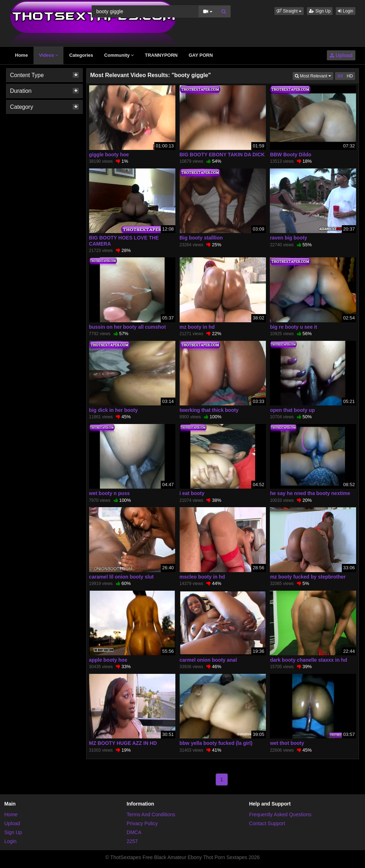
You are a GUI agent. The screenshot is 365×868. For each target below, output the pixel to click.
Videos (48, 55)
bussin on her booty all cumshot (127, 327)
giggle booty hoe (109, 155)
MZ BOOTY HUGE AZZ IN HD (123, 743)
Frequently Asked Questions (280, 814)
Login (346, 11)
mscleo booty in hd (202, 577)
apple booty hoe (108, 660)
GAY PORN (201, 55)
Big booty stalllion (201, 238)
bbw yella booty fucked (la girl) (216, 743)
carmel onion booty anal (208, 660)
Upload (341, 55)
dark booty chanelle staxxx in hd (308, 660)
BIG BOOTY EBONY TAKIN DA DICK (222, 155)
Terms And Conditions (151, 814)
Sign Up (320, 11)
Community (119, 55)
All (340, 76)
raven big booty (288, 238)
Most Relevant (314, 75)
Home (21, 55)
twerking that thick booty (209, 410)
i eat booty (192, 493)
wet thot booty (287, 743)
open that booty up (292, 410)
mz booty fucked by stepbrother (308, 577)
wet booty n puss (109, 493)
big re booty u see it (293, 327)
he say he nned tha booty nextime (310, 493)
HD (350, 76)
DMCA (134, 832)
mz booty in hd (197, 327)
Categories (81, 55)
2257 (132, 841)
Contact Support (267, 823)
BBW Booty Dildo (291, 155)
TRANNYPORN (161, 55)
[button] (289, 11)
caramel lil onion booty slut (121, 577)
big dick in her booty (114, 410)
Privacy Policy (142, 823)
